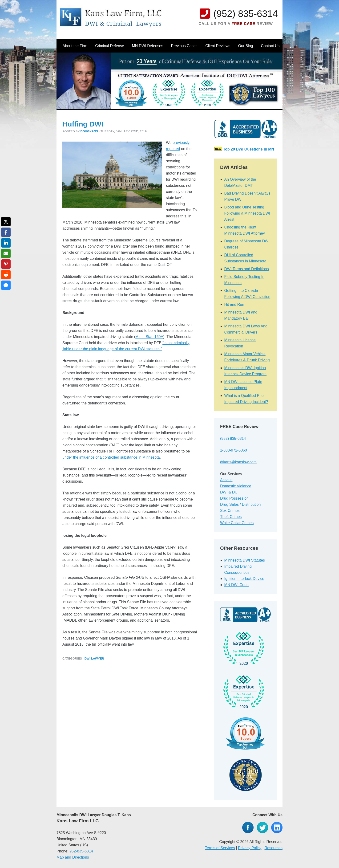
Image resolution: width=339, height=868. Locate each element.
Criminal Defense (110, 46)
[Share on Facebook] (6, 232)
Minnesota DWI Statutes (245, 560)
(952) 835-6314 (246, 14)
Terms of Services (220, 848)
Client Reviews (218, 46)
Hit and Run (234, 304)
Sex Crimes (230, 511)
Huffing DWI (83, 124)
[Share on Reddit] (6, 275)
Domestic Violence (236, 486)
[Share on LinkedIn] (6, 243)
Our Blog (246, 46)
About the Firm (75, 46)
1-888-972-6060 (234, 450)
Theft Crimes (231, 517)
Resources (274, 848)
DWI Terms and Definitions (247, 269)
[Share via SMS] (6, 285)
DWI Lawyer (94, 658)
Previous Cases (184, 46)
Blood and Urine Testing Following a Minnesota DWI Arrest (247, 213)
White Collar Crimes (237, 523)
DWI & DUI (229, 492)
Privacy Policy (250, 848)
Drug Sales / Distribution (240, 504)
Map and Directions (73, 857)
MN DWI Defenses (147, 46)
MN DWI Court (237, 585)
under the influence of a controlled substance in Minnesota (111, 457)
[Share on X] (6, 222)
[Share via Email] (6, 253)
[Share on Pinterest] (6, 264)
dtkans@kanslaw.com (238, 462)
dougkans (89, 131)
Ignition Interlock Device (244, 579)
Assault (226, 480)
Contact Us (270, 46)
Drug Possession (234, 498)
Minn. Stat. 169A (149, 337)
